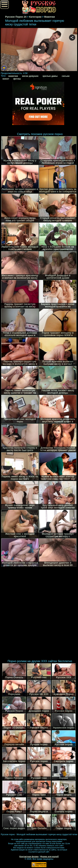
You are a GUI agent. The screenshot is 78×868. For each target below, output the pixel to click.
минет (6, 79)
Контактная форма (29, 857)
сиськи (66, 76)
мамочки (13, 76)
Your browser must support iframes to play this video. (39, 50)
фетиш (17, 79)
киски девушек (30, 76)
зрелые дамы (50, 76)
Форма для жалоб (49, 857)
